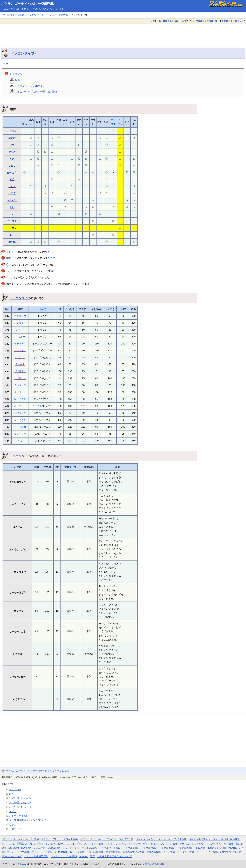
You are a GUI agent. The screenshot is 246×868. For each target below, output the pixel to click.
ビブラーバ (20, 413)
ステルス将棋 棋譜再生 (36, 856)
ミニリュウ (20, 316)
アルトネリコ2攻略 (116, 844)
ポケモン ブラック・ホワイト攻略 (59, 839)
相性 (17, 80)
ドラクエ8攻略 (167, 848)
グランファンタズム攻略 (164, 844)
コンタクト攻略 (186, 852)
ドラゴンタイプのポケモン (30, 86)
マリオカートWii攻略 (18, 852)
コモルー (20, 337)
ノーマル (12, 131)
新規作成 (209, 21)
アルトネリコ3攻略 (139, 844)
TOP (5, 64)
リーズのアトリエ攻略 (192, 844)
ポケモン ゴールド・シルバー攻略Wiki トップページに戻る (37, 771)
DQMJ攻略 (40, 848)
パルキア (20, 441)
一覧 (159, 21)
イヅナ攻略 (169, 852)
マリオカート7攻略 (42, 852)
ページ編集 (197, 21)
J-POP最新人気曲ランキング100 (115, 856)
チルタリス (20, 385)
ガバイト (20, 364)
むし (12, 207)
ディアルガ (20, 427)
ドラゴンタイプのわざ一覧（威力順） (36, 92)
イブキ (13, 811)
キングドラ (20, 434)
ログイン (239, 21)
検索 (176, 21)
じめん (12, 186)
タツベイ (20, 330)
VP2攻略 (229, 844)
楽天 (93, 856)
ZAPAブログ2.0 (228, 852)
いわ (12, 214)
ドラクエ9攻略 (185, 848)
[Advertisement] (123, 33)
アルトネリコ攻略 (94, 844)
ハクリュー (20, 323)
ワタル (13, 825)
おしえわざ (15, 789)
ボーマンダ (20, 392)
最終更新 (167, 21)
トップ (151, 21)
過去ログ (226, 21)
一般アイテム (16, 829)
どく (12, 179)
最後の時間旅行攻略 (133, 852)
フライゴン (20, 420)
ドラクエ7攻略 (149, 848)
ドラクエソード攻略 (110, 848)
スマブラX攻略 (214, 844)
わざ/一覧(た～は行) (20, 802)
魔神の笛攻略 (154, 852)
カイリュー (20, 378)
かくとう (12, 173)
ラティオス (20, 350)
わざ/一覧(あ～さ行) (20, 798)
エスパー (12, 200)
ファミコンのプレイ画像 (64, 856)
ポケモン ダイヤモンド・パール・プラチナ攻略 (161, 839)
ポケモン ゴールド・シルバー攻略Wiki (28, 4)
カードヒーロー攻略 (207, 852)
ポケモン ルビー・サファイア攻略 (64, 844)
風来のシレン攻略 (217, 848)
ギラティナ (20, 406)
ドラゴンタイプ (23, 53)
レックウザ (20, 399)
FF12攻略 (200, 848)
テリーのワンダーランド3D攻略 (80, 848)
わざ (12, 794)
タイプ (49, 252)
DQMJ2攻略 (54, 848)
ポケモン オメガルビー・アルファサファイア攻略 (107, 839)
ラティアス (20, 344)
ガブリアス (20, 371)
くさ (12, 159)
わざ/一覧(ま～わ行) (20, 807)
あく (12, 235)
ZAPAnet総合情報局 (13, 15)
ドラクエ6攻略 (131, 848)
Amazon (84, 856)
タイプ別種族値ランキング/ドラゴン (29, 820)
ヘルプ (183, 21)
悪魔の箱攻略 (113, 852)
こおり (12, 166)
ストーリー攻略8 (18, 816)
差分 (217, 21)
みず (12, 145)
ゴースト (12, 221)
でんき (12, 152)
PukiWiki (22, 864)
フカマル (20, 357)
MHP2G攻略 (61, 852)
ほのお (12, 138)
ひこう (12, 193)
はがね (12, 242)
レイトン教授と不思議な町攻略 (87, 852)
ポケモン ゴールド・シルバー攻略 (21, 839)
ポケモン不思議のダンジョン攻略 (25, 844)
